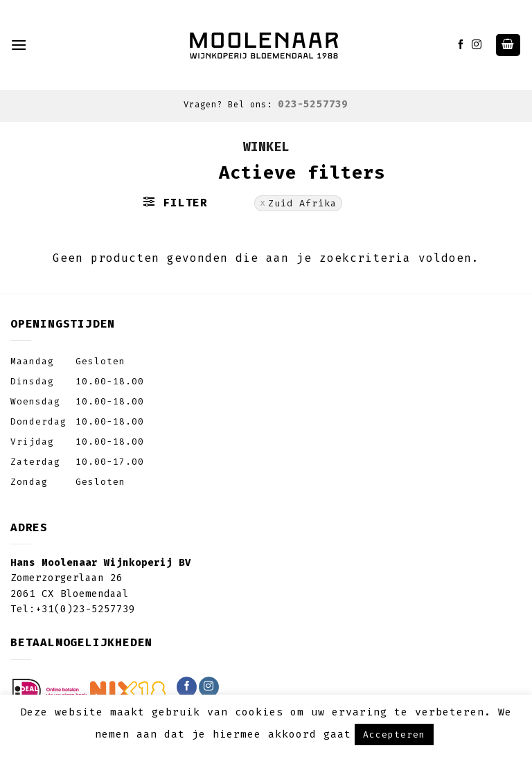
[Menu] (19, 45)
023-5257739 (313, 104)
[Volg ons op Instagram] (477, 45)
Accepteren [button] (394, 734)
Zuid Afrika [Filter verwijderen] (302, 203)
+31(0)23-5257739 (85, 609)
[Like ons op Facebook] (461, 45)
